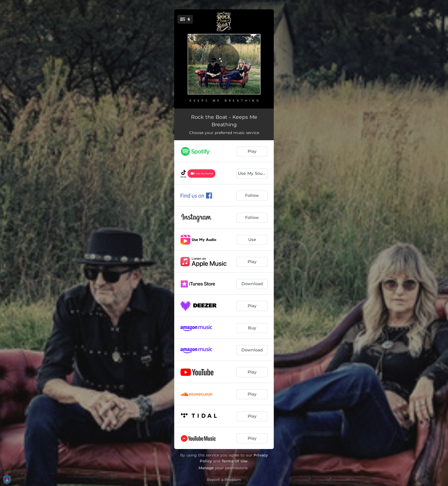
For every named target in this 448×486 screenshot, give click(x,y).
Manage (206, 468)
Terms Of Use (235, 461)
